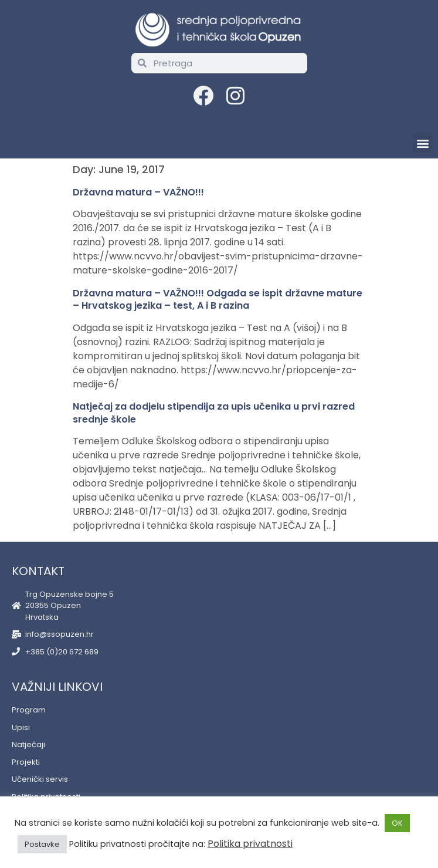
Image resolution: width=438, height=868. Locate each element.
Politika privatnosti (250, 844)
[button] (422, 143)
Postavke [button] (42, 844)
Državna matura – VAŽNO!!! (138, 192)
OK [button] (397, 823)
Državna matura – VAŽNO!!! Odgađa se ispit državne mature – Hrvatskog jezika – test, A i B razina (218, 300)
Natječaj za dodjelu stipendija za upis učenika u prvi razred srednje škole (214, 413)
